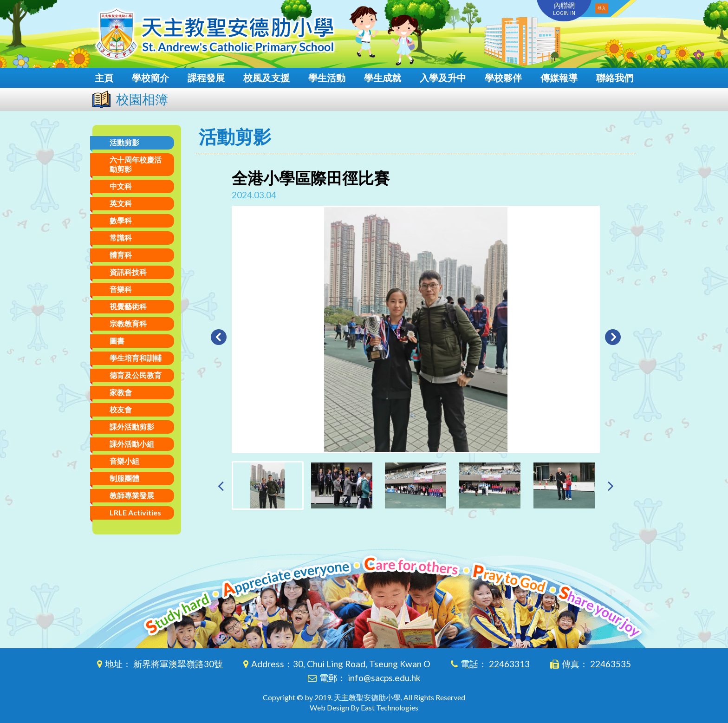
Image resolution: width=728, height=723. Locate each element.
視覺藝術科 (128, 306)
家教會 (121, 392)
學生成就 (383, 78)
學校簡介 (150, 78)
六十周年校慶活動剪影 (136, 164)
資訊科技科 (128, 272)
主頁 (104, 78)
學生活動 (327, 78)
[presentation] (221, 485)
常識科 (121, 238)
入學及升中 (443, 78)
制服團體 (124, 478)
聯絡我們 (615, 78)
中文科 (121, 186)
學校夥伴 (503, 78)
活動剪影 (124, 142)
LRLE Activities (135, 512)
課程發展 (206, 78)
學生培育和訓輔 (136, 358)
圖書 (117, 341)
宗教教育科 (128, 323)
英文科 (121, 203)
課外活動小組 (132, 444)
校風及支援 (266, 78)
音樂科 (121, 289)
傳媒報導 (559, 78)
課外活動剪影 (132, 427)
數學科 (121, 220)
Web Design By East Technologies (364, 707)
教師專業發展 (132, 495)
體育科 (121, 255)
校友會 (121, 409)
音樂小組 (124, 461)
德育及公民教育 (136, 375)
